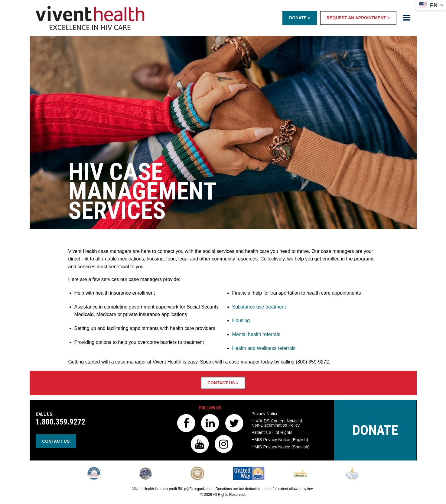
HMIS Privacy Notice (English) (280, 440)
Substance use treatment (259, 307)
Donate (300, 18)
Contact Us (223, 383)
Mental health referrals (256, 334)
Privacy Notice (265, 414)
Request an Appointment (358, 18)
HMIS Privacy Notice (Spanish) (281, 447)
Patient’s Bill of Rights (272, 432)
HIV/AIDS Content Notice (277, 423)
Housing (241, 320)
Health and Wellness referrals (264, 348)
